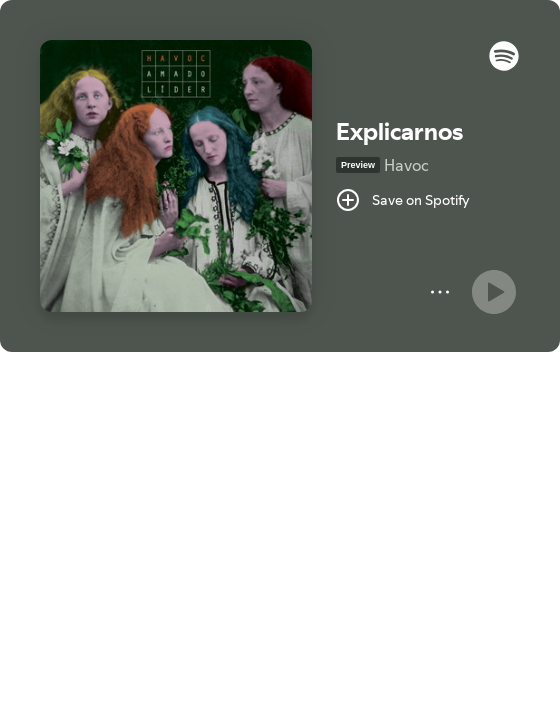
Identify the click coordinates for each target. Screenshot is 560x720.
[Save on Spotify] (403, 200)
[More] (440, 292)
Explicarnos (399, 131)
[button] (504, 66)
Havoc (406, 165)
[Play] (494, 292)
